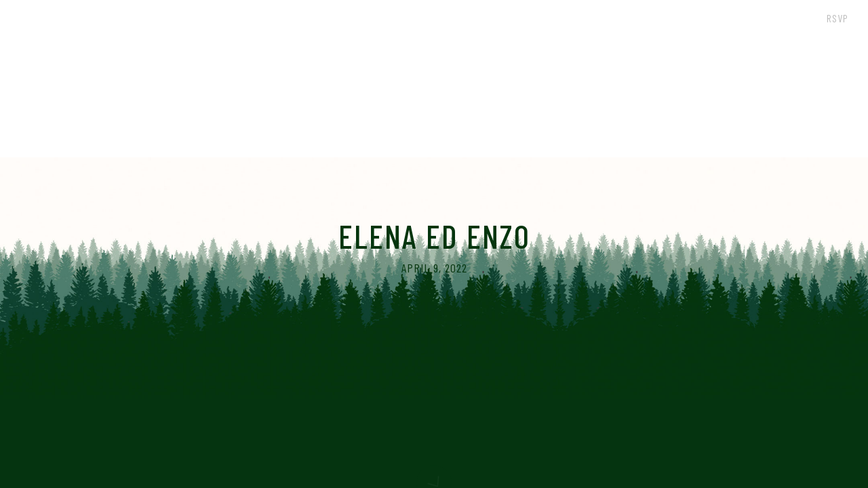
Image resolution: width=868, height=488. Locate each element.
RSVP (837, 18)
